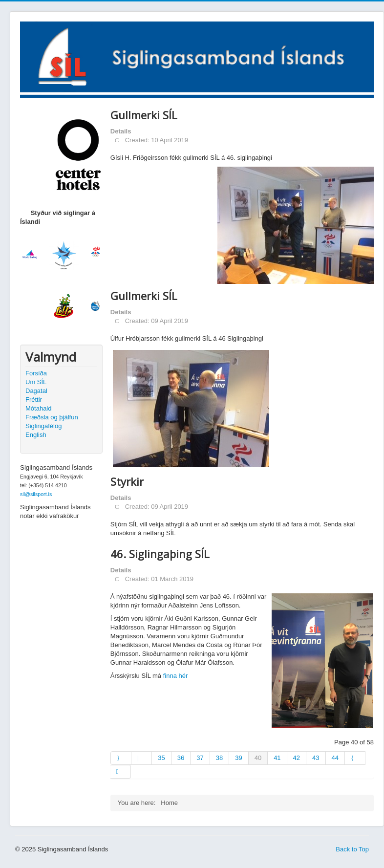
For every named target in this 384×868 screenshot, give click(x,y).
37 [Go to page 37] (200, 758)
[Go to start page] (121, 758)
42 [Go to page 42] (297, 758)
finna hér (176, 676)
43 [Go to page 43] (316, 758)
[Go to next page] (355, 758)
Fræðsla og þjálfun (52, 417)
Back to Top (352, 849)
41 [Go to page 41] (277, 758)
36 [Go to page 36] (181, 758)
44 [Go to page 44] (335, 758)
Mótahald (38, 408)
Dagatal (36, 391)
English (36, 435)
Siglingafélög (43, 426)
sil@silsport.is (36, 494)
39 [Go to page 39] (238, 758)
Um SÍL (36, 382)
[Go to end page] (121, 772)
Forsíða (36, 373)
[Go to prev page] (142, 758)
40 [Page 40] (258, 758)
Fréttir (34, 400)
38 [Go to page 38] (219, 758)
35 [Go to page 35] (161, 758)
